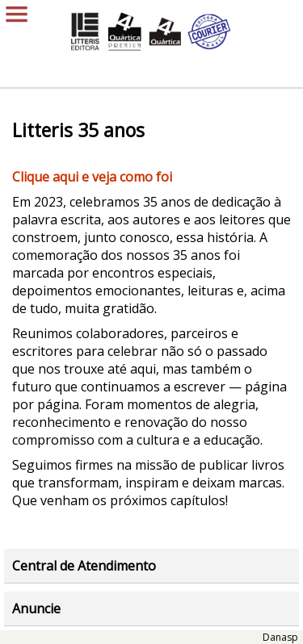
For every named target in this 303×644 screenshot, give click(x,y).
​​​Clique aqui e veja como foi (92, 177)
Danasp (280, 637)
